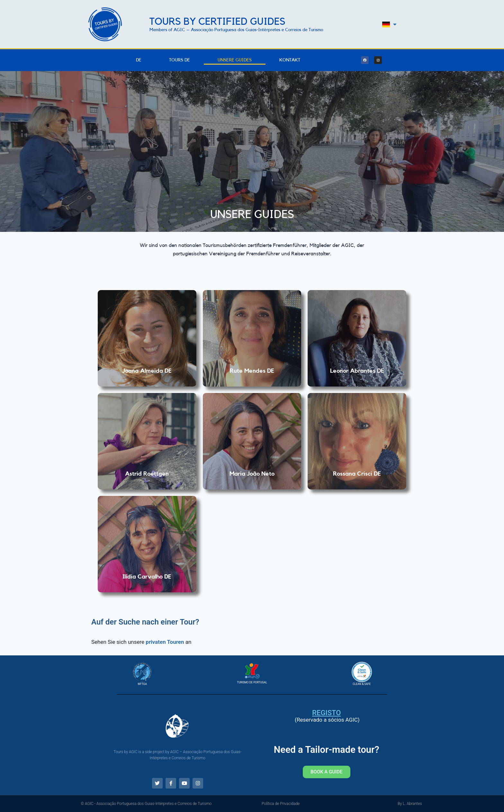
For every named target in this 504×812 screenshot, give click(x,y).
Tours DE (180, 60)
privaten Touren (165, 642)
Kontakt (290, 60)
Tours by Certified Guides (217, 22)
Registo (326, 713)
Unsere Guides (235, 60)
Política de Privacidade (281, 804)
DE (139, 60)
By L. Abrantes (410, 804)
